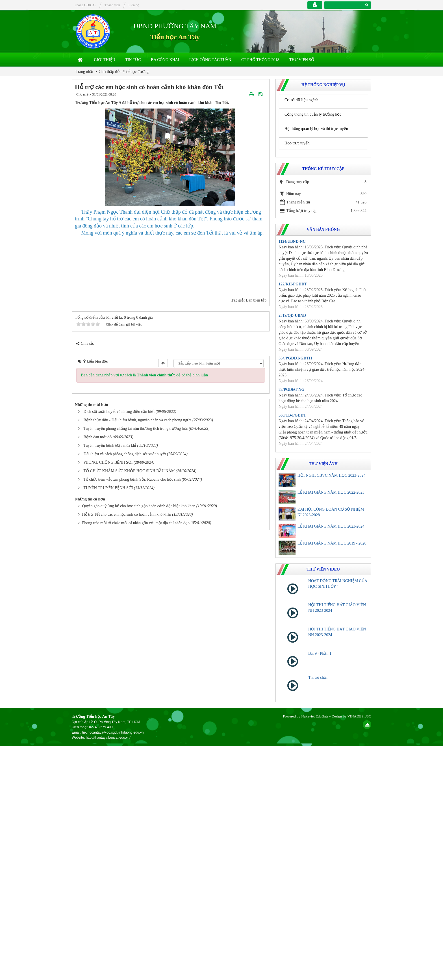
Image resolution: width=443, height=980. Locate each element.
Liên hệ (134, 5)
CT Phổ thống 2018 (260, 60)
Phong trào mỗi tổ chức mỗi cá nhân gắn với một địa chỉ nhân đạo (136, 929)
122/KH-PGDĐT (293, 284)
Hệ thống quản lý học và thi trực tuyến (316, 129)
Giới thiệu (105, 60)
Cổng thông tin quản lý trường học (313, 114)
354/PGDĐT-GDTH (295, 358)
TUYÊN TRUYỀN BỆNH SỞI (108, 894)
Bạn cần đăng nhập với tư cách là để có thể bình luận (144, 781)
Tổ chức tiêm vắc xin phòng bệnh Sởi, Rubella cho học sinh (132, 885)
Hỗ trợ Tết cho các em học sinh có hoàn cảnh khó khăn (127, 921)
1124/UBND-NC (292, 241)
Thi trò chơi (318, 677)
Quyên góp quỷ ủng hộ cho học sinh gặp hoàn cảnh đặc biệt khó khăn (139, 912)
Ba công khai (165, 60)
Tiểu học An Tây (175, 37)
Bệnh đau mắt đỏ (98, 843)
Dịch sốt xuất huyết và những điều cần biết (119, 818)
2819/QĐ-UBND (292, 316)
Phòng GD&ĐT (85, 5)
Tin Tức (133, 60)
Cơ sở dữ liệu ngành (301, 100)
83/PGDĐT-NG (291, 390)
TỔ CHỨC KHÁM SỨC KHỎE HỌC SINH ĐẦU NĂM (129, 877)
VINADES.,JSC (359, 950)
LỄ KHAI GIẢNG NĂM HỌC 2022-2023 (331, 492)
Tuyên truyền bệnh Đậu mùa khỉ (110, 852)
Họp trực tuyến (297, 143)
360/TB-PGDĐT (292, 415)
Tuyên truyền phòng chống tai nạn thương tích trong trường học (136, 835)
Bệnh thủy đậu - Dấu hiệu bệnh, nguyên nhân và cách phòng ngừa (138, 826)
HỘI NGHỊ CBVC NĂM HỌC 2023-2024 (332, 475)
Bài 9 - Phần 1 (320, 653)
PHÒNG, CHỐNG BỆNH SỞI (108, 869)
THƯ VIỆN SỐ (302, 60)
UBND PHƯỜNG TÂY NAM (175, 26)
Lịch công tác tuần (210, 60)
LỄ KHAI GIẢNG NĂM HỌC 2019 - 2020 (332, 543)
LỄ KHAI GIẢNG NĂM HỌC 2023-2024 (331, 526)
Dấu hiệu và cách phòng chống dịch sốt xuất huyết (125, 860)
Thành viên (112, 5)
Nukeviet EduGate (315, 950)
